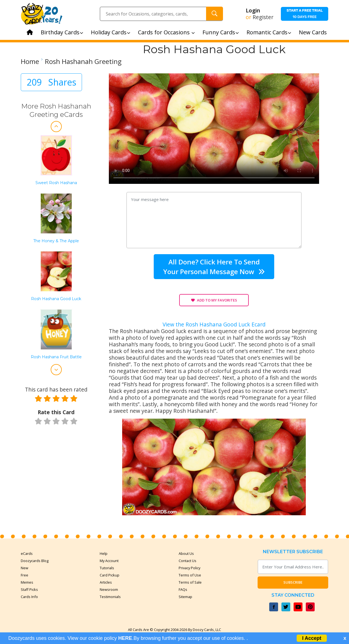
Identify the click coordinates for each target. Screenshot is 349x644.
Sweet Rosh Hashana (56, 183)
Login (253, 11)
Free (25, 575)
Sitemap (185, 597)
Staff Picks (29, 589)
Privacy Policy (189, 568)
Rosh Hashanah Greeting (83, 61)
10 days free (305, 14)
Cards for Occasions (166, 32)
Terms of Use (190, 575)
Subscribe (293, 582)
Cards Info (29, 597)
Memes (27, 582)
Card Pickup (110, 575)
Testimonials (110, 597)
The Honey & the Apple (56, 241)
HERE (125, 638)
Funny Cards (221, 32)
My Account (109, 561)
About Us (186, 553)
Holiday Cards (111, 32)
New (25, 568)
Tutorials (107, 568)
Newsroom (109, 589)
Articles (106, 582)
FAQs (183, 589)
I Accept (312, 638)
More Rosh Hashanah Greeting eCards (56, 110)
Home (30, 61)
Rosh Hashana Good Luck (56, 299)
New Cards (313, 32)
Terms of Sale (190, 582)
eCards (27, 553)
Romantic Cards (269, 32)
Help (104, 553)
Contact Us (188, 561)
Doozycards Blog (35, 561)
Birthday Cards (62, 32)
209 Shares (51, 82)
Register (263, 17)
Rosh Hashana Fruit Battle (56, 357)
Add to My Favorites (214, 300)
